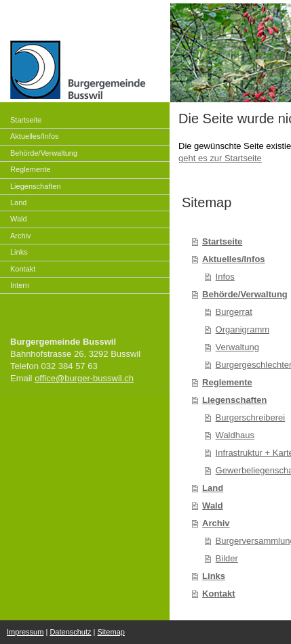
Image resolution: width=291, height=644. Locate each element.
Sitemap (111, 632)
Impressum (25, 632)
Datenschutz (70, 632)
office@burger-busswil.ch (84, 378)
